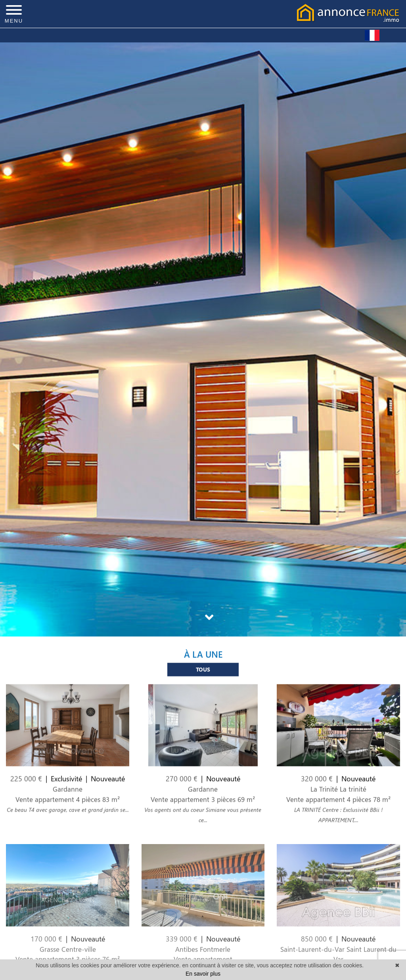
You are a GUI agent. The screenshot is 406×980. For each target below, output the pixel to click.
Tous (203, 675)
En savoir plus (203, 974)
